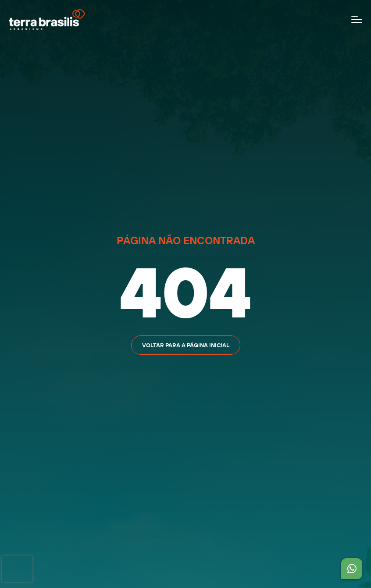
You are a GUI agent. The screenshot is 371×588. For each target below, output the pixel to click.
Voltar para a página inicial (186, 345)
